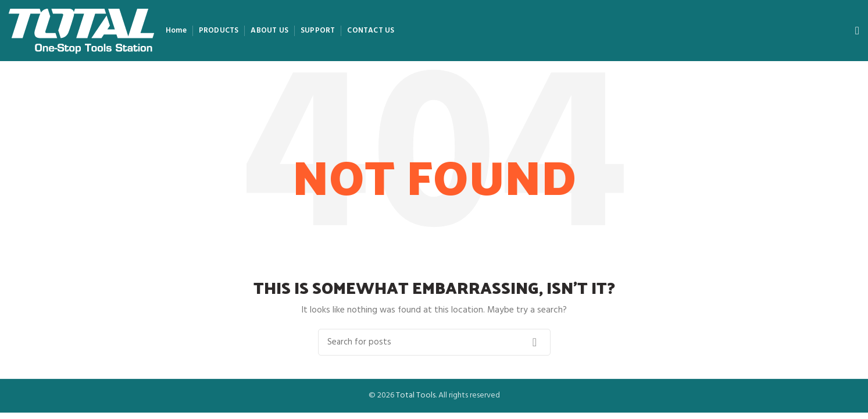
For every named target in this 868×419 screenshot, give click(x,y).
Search (535, 342)
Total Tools (416, 395)
